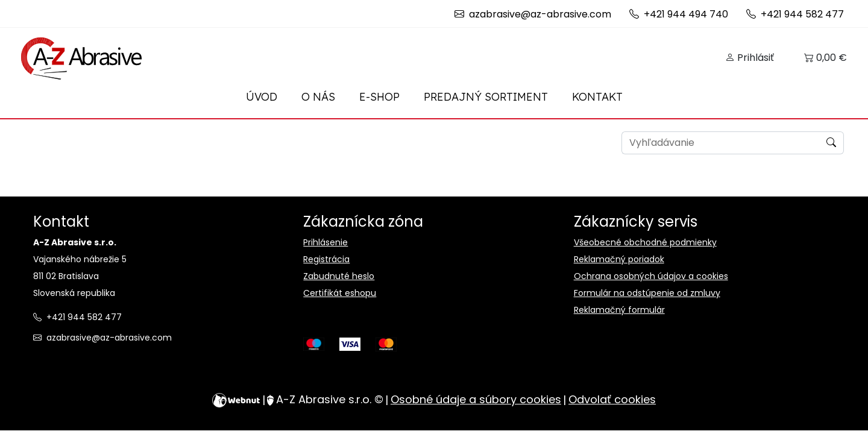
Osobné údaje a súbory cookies (476, 400)
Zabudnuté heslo (339, 276)
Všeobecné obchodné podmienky (645, 242)
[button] (750, 58)
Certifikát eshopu (340, 293)
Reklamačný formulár (619, 310)
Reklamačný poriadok (619, 259)
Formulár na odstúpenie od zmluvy (647, 293)
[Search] (721, 143)
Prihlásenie (325, 242)
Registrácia (326, 259)
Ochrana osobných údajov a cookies (651, 276)
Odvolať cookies (612, 400)
